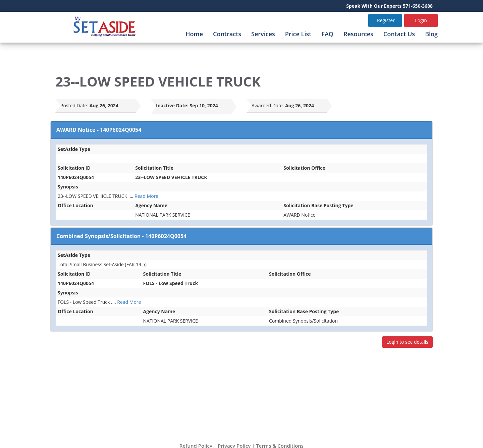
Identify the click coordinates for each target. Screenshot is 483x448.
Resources (358, 34)
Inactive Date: (172, 105)
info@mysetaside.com (249, 414)
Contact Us (399, 34)
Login (421, 20)
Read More (146, 196)
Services (263, 34)
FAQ (327, 34)
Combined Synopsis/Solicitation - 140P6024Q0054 (121, 236)
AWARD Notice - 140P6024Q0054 (99, 130)
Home (194, 34)
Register (386, 20)
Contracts (227, 34)
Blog (431, 34)
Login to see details (407, 342)
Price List (298, 34)
